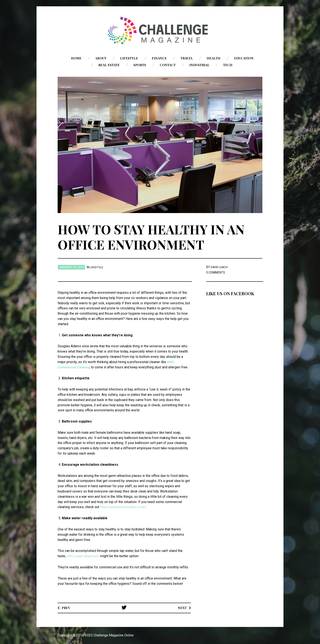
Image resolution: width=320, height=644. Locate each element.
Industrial (199, 65)
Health (214, 58)
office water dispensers (84, 556)
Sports (140, 65)
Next (182, 608)
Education (244, 58)
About (101, 58)
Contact (168, 65)
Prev (66, 608)
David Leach (220, 267)
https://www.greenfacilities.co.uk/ (125, 507)
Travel (187, 58)
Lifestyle (129, 58)
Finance (159, 58)
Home (76, 58)
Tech (228, 65)
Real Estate (109, 65)
